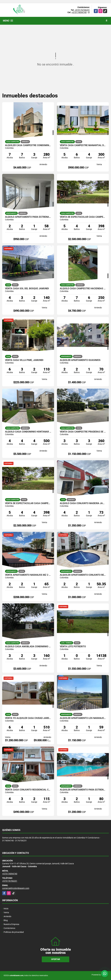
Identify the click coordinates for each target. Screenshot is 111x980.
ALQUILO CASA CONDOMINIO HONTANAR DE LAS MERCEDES (28, 432)
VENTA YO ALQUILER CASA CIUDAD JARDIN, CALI (28, 718)
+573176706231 (82, 10)
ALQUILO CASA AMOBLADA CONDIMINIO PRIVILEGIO (28, 647)
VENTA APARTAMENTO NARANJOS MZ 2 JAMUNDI (28, 575)
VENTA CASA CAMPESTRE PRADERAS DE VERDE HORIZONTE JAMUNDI (83, 432)
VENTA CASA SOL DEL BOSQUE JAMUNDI (27, 289)
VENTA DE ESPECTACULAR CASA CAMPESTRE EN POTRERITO (83, 217)
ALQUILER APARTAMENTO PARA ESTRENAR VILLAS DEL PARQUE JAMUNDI (83, 790)
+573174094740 (79, 12)
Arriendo (7, 916)
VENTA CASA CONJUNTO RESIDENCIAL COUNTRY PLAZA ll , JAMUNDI (28, 790)
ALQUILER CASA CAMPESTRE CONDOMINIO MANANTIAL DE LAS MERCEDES (28, 145)
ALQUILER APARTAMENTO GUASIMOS (80, 360)
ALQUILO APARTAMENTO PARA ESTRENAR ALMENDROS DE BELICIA (28, 217)
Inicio (6, 909)
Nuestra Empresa (11, 924)
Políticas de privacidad (14, 932)
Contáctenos (9, 928)
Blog (6, 920)
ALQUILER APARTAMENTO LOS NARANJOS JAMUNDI (83, 718)
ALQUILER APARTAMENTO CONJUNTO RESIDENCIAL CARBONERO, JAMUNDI (83, 575)
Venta (6, 912)
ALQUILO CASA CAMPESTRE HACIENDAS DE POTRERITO (83, 289)
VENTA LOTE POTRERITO (73, 647)
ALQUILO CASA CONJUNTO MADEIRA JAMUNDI (83, 503)
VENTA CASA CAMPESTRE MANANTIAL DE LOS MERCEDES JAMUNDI (83, 145)
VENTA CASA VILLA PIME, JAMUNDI (24, 360)
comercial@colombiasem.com (16, 888)
